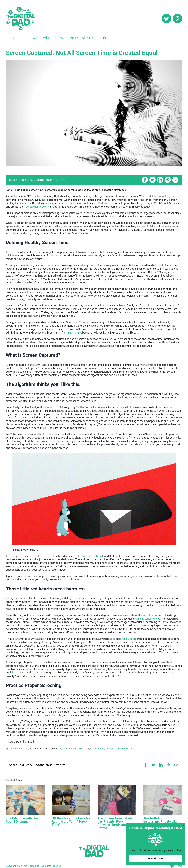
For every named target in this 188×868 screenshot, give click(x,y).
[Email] (175, 180)
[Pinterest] (168, 180)
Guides (80, 748)
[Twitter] (152, 180)
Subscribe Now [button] (156, 859)
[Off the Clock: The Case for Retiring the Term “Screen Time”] (71, 799)
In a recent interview (149, 619)
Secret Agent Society (36, 207)
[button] (105, 38)
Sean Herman (16, 748)
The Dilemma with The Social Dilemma (22, 820)
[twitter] (167, 19)
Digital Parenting (67, 748)
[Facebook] (145, 180)
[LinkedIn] (160, 180)
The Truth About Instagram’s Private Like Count (160, 821)
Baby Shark (74, 333)
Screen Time (127, 748)
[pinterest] (177, 19)
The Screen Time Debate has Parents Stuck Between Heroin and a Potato (115, 823)
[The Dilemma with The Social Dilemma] (25, 799)
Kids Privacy (99, 748)
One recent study (91, 556)
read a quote (129, 639)
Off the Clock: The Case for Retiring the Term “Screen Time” (71, 821)
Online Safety (113, 748)
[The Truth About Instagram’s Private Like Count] (163, 799)
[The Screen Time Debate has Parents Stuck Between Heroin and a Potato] (117, 799)
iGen (15, 673)
